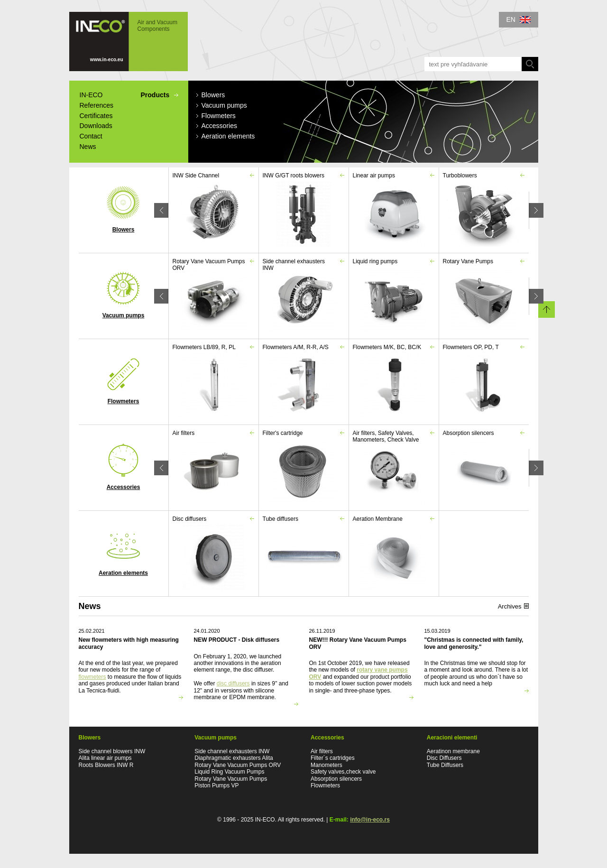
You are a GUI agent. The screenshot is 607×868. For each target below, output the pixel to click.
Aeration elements (123, 553)
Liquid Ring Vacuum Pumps (229, 772)
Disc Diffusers (444, 758)
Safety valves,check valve (344, 772)
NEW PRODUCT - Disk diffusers (237, 640)
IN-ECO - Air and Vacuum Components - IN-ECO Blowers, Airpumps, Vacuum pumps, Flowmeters (129, 42)
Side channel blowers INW (112, 751)
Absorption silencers (337, 779)
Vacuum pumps (124, 295)
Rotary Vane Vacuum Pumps (231, 779)
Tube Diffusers (445, 765)
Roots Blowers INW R (106, 765)
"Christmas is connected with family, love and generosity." (474, 643)
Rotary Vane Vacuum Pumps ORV (238, 765)
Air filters (322, 751)
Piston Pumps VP (216, 785)
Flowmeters (123, 381)
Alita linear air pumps (105, 758)
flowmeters (92, 677)
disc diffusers (233, 683)
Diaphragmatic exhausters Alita (234, 758)
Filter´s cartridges (333, 758)
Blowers (123, 209)
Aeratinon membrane (453, 751)
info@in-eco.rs (370, 820)
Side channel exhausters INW (232, 751)
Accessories (124, 467)
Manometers (326, 765)
